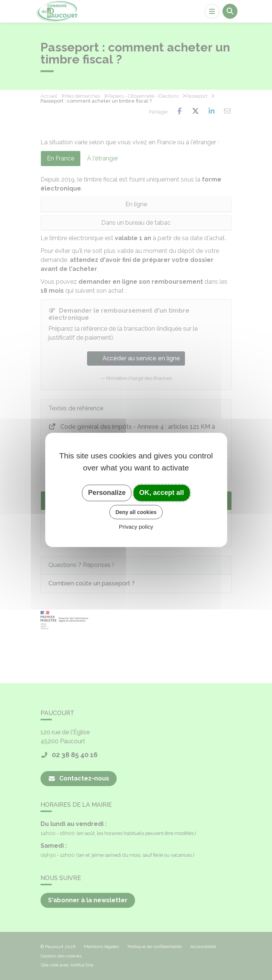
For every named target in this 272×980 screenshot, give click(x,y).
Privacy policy (136, 527)
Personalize (107, 493)
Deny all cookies (136, 512)
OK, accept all (162, 493)
